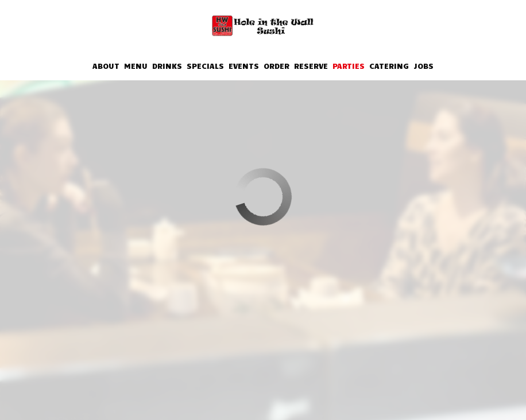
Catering (389, 66)
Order (276, 66)
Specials (205, 66)
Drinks (167, 66)
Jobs (423, 66)
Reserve (311, 66)
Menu (136, 66)
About (106, 66)
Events (244, 66)
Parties (349, 66)
